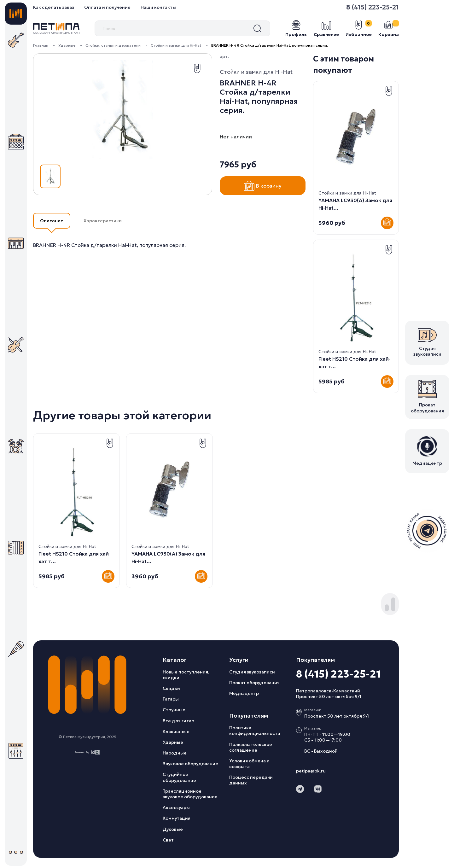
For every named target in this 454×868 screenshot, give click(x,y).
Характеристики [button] (103, 221)
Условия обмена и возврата (249, 764)
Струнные (174, 710)
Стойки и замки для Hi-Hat (176, 45)
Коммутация (177, 818)
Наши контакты (158, 7)
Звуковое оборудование (190, 764)
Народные (175, 753)
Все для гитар (178, 721)
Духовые (173, 829)
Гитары (171, 699)
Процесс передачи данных (251, 780)
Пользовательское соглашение (251, 747)
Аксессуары (176, 807)
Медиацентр (244, 693)
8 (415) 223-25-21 (373, 7)
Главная (41, 45)
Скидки (171, 688)
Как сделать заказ (54, 7)
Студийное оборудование (179, 777)
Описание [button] (52, 221)
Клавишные (176, 731)
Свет (168, 840)
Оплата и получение (107, 7)
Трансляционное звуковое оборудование (190, 794)
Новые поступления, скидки (186, 675)
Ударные (67, 45)
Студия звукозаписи (252, 672)
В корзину (263, 186)
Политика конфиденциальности (255, 731)
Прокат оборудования (254, 683)
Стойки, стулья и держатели (113, 45)
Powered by (87, 752)
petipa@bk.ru (311, 771)
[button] (387, 608)
